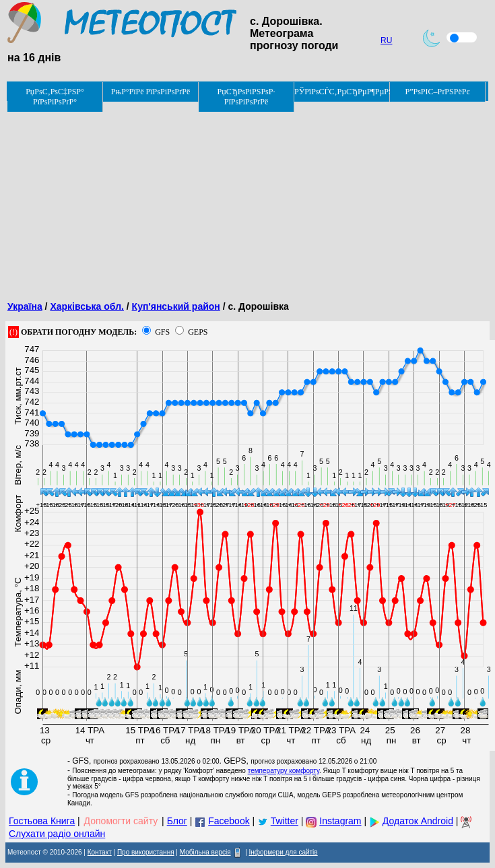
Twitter (285, 821)
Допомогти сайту (121, 821)
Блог (177, 821)
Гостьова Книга (42, 821)
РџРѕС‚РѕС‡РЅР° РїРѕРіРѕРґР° (55, 97)
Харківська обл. (87, 306)
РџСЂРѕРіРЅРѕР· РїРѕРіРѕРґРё (246, 97)
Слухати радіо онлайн (57, 834)
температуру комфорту (284, 771)
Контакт (100, 852)
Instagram (340, 821)
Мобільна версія (205, 852)
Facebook (229, 821)
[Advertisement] (247, 197)
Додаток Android (418, 821)
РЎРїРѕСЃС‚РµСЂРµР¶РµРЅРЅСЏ (342, 92)
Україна (25, 306)
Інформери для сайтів (284, 852)
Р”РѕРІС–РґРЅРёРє (437, 92)
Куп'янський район (176, 306)
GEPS (198, 332)
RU (386, 40)
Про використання (146, 852)
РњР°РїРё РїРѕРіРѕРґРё (151, 92)
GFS (162, 332)
